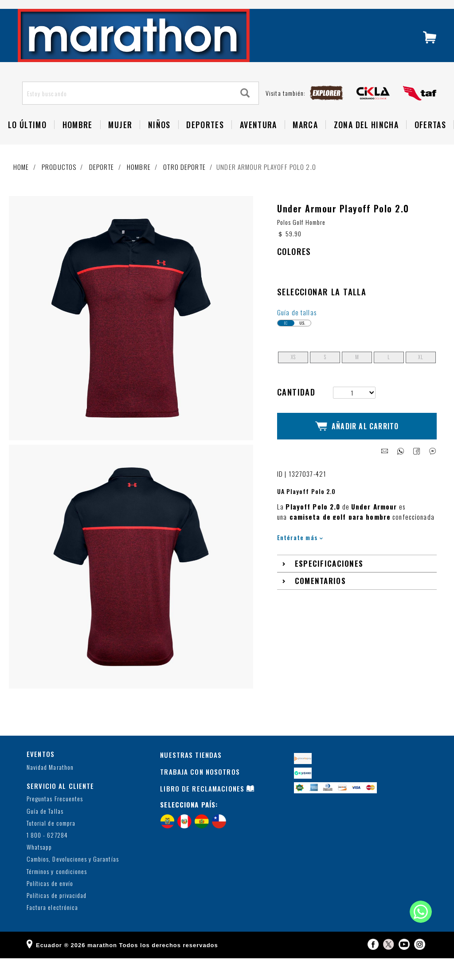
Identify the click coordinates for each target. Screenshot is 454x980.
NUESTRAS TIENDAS (191, 776)
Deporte (102, 185)
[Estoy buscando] (127, 111)
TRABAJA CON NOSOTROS (200, 793)
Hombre (139, 185)
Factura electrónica (52, 929)
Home (21, 185)
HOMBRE (78, 143)
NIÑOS (159, 143)
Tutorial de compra (51, 845)
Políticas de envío (50, 905)
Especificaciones (329, 577)
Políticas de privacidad (57, 917)
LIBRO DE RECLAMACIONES (202, 810)
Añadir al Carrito (357, 443)
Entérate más (300, 551)
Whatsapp (39, 868)
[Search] (245, 112)
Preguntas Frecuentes (55, 821)
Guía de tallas (297, 333)
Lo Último (27, 143)
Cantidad (296, 413)
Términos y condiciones (57, 893)
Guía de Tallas (45, 833)
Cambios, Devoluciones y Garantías (73, 881)
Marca (305, 143)
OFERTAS (430, 143)
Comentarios (320, 594)
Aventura (258, 143)
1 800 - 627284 (47, 857)
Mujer (120, 143)
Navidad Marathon (50, 789)
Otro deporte (184, 185)
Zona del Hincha (366, 143)
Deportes (205, 143)
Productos (59, 185)
